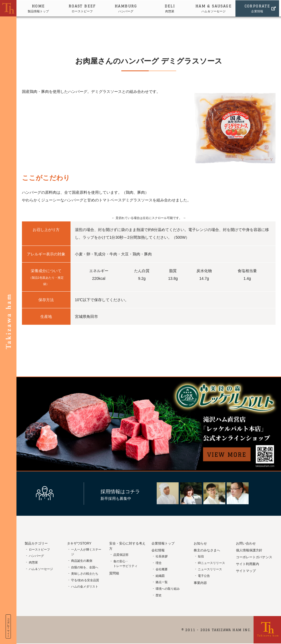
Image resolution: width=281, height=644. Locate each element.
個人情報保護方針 (249, 550)
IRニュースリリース (211, 563)
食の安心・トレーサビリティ (125, 564)
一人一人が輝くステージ (86, 552)
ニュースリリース (210, 569)
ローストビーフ (83, 8)
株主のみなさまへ (207, 550)
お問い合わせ (246, 543)
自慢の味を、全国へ (85, 567)
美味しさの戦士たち (85, 574)
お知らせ (200, 543)
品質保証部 (121, 555)
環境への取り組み (168, 589)
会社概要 (162, 569)
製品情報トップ (39, 8)
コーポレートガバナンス (254, 557)
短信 (201, 556)
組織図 (160, 576)
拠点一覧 (162, 582)
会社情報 (158, 550)
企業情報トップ (163, 543)
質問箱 (114, 573)
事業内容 (200, 583)
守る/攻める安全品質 (85, 580)
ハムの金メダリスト (85, 586)
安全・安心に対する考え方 (127, 546)
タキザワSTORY (79, 543)
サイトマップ (246, 571)
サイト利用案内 (248, 564)
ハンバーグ (127, 8)
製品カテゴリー (36, 543)
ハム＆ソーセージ (215, 8)
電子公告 (204, 576)
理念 (159, 563)
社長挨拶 (162, 556)
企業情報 (259, 8)
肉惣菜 (171, 8)
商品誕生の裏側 (82, 561)
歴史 (159, 595)
